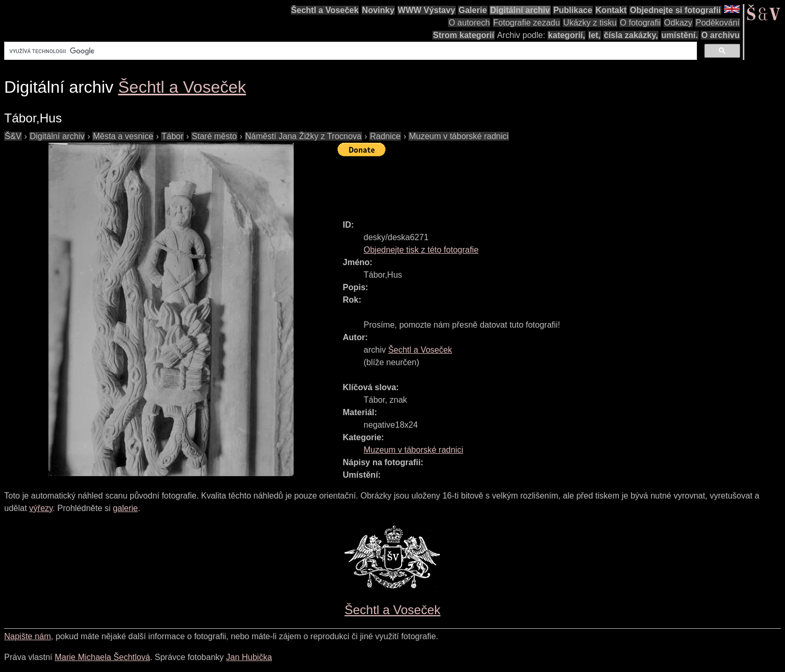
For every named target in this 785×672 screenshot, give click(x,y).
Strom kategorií (463, 35)
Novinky (378, 10)
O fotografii (640, 23)
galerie (126, 508)
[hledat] (350, 51)
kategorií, (566, 35)
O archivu (720, 35)
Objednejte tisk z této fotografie (421, 250)
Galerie (472, 10)
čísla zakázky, (631, 35)
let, (595, 35)
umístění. (680, 35)
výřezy (41, 508)
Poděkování (718, 23)
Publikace (573, 10)
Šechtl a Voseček (325, 10)
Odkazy (678, 23)
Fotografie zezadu (527, 23)
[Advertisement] (527, 183)
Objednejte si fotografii (675, 10)
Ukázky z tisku (590, 23)
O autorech (469, 23)
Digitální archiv (520, 10)
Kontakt (611, 10)
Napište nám (28, 636)
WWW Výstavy (427, 10)
